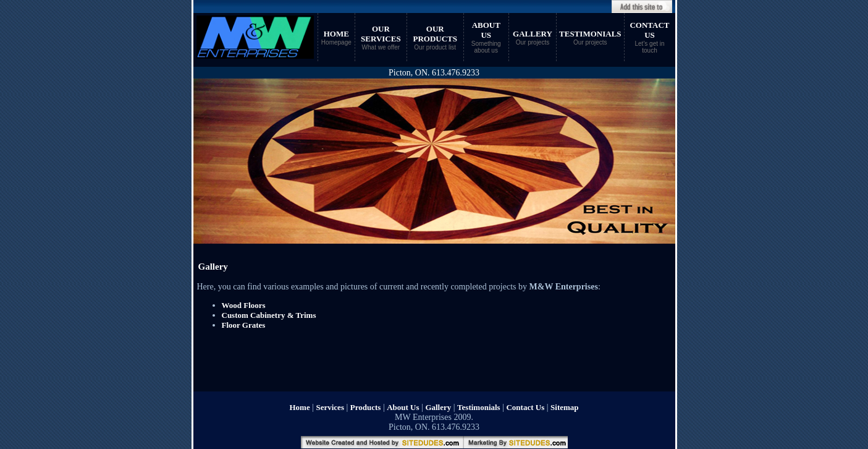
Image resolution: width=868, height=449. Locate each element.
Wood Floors (244, 305)
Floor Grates (244, 325)
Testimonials (479, 407)
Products (366, 407)
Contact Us (525, 407)
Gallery (438, 407)
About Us (403, 407)
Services (330, 407)
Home (299, 407)
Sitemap (565, 407)
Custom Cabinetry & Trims (269, 315)
